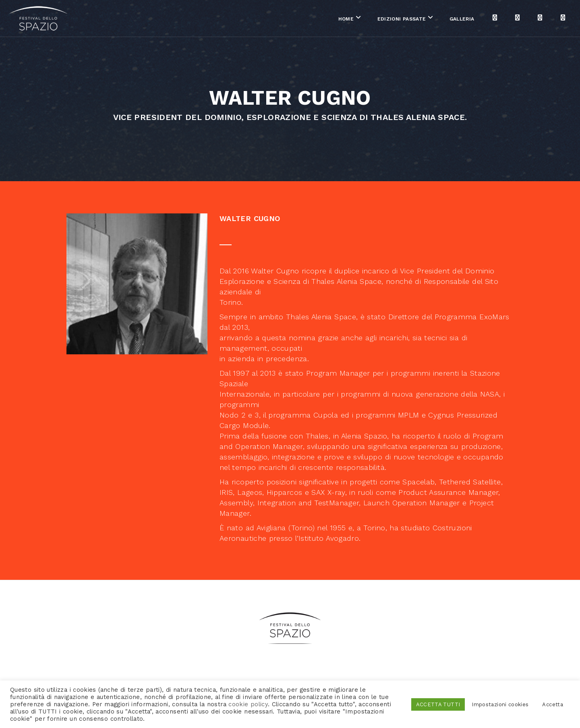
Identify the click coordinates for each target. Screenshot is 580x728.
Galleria (402, 20)
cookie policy (248, 704)
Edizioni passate (342, 20)
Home (286, 20)
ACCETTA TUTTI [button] (438, 704)
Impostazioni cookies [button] (500, 704)
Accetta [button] (553, 704)
